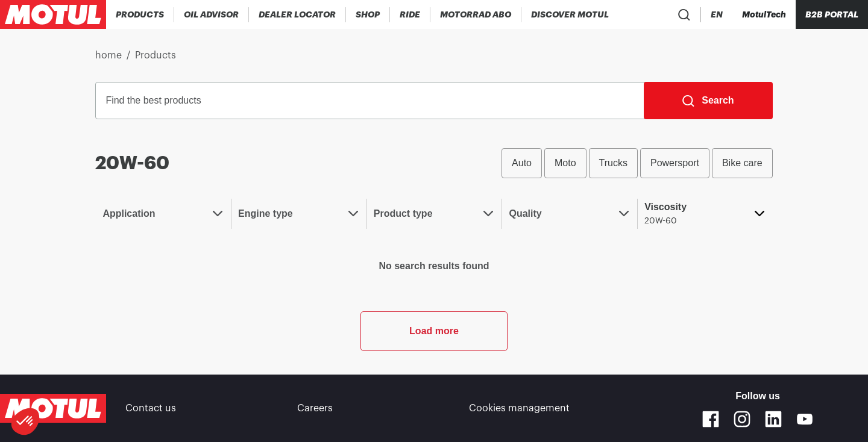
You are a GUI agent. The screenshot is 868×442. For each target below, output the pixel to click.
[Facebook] (711, 419)
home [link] (108, 55)
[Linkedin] (773, 419)
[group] (637, 163)
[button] (25, 422)
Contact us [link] (151, 408)
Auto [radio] (522, 163)
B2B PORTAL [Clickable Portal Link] (832, 14)
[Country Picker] (682, 15)
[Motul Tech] (764, 14)
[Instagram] (742, 419)
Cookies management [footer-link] (519, 408)
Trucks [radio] (613, 163)
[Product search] (647, 14)
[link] (368, 14)
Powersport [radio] (675, 163)
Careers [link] (315, 408)
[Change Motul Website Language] (717, 15)
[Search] (708, 101)
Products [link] (156, 55)
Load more (434, 331)
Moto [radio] (565, 163)
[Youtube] (805, 419)
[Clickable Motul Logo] (53, 14)
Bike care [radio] (742, 163)
